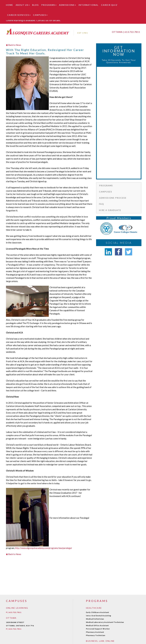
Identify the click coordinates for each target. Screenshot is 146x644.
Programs (49, 5)
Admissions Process (113, 198)
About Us (23, 5)
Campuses (40, 15)
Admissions (67, 5)
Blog (36, 5)
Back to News (14, 45)
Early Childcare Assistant (98, 612)
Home (10, 5)
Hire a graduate (110, 210)
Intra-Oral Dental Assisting (99, 616)
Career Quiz (109, 5)
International (88, 5)
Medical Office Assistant (97, 625)
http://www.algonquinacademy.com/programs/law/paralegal (43, 548)
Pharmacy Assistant (95, 632)
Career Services (19, 15)
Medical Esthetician (95, 619)
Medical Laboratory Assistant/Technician (105, 622)
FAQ (102, 204)
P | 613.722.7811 (14, 612)
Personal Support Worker (98, 629)
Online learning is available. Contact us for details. (33, 20)
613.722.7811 (132, 32)
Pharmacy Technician (96, 635)
